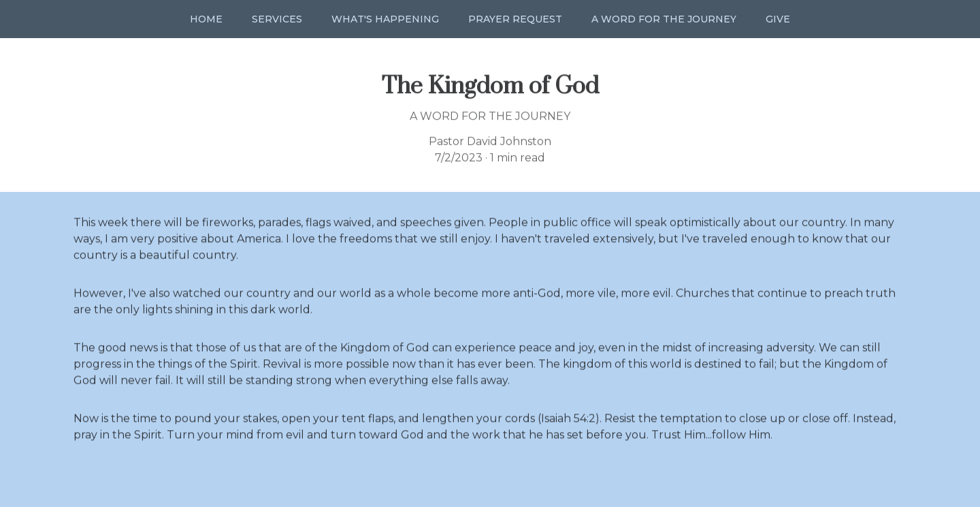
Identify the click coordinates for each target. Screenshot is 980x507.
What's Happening (385, 19)
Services (277, 19)
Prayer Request (515, 19)
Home (206, 19)
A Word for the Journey (664, 19)
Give (778, 19)
